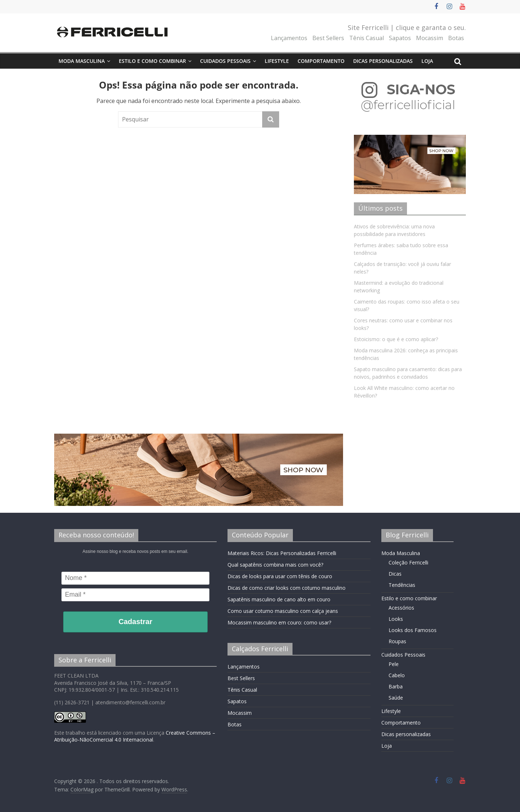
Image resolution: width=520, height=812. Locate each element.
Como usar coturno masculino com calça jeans (283, 611)
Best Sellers (328, 38)
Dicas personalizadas (383, 61)
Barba (396, 686)
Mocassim (430, 38)
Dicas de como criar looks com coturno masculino (287, 588)
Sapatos (400, 38)
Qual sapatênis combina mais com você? (275, 565)
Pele (394, 664)
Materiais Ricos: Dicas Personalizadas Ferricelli (282, 553)
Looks (396, 619)
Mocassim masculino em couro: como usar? (279, 622)
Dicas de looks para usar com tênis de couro (280, 576)
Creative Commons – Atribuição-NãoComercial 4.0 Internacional (135, 736)
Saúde (396, 698)
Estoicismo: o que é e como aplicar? (396, 339)
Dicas (395, 574)
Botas (456, 38)
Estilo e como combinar (152, 61)
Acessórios (401, 608)
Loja (427, 61)
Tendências (402, 585)
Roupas (397, 641)
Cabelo (397, 675)
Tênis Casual (367, 38)
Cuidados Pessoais (225, 61)
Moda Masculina (82, 61)
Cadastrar (135, 622)
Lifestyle (277, 61)
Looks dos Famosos (413, 630)
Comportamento (321, 61)
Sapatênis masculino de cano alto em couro (279, 599)
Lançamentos (289, 38)
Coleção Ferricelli (408, 562)
